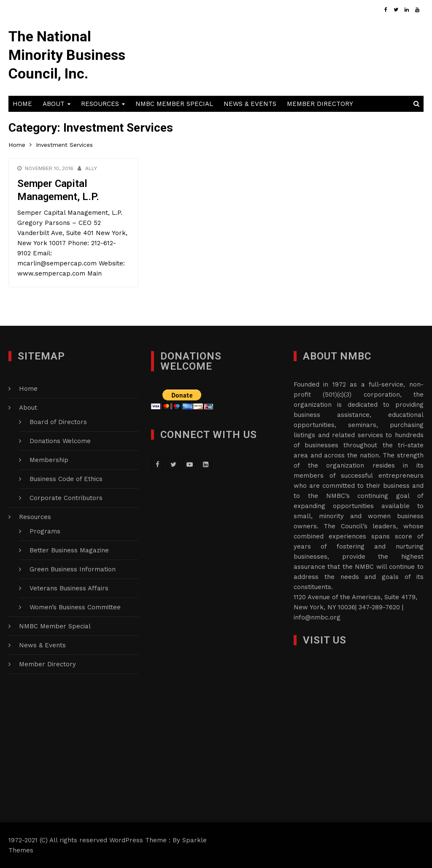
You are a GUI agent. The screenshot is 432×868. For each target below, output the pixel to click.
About (54, 104)
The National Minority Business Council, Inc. (67, 55)
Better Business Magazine (69, 550)
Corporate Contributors (66, 498)
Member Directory (320, 104)
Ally (91, 168)
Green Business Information (73, 569)
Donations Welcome (60, 441)
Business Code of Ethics (66, 479)
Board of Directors (58, 422)
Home (22, 104)
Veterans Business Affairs (69, 588)
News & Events (250, 104)
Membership (49, 460)
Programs (45, 531)
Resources (100, 104)
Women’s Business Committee (75, 607)
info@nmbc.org (317, 617)
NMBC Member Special (174, 104)
